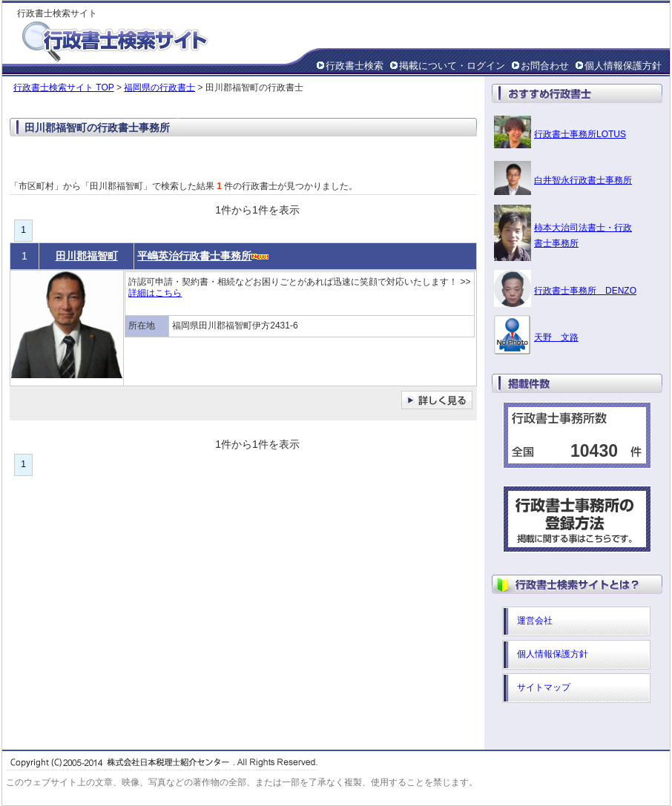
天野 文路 (556, 337)
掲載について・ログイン (452, 66)
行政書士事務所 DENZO (585, 291)
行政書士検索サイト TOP (64, 87)
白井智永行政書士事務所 (583, 180)
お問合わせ (545, 66)
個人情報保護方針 (623, 66)
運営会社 (535, 621)
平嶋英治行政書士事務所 (194, 256)
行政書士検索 (355, 66)
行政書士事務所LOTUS (580, 134)
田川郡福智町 (87, 256)
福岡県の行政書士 (159, 87)
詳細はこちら (155, 293)
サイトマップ (544, 687)
